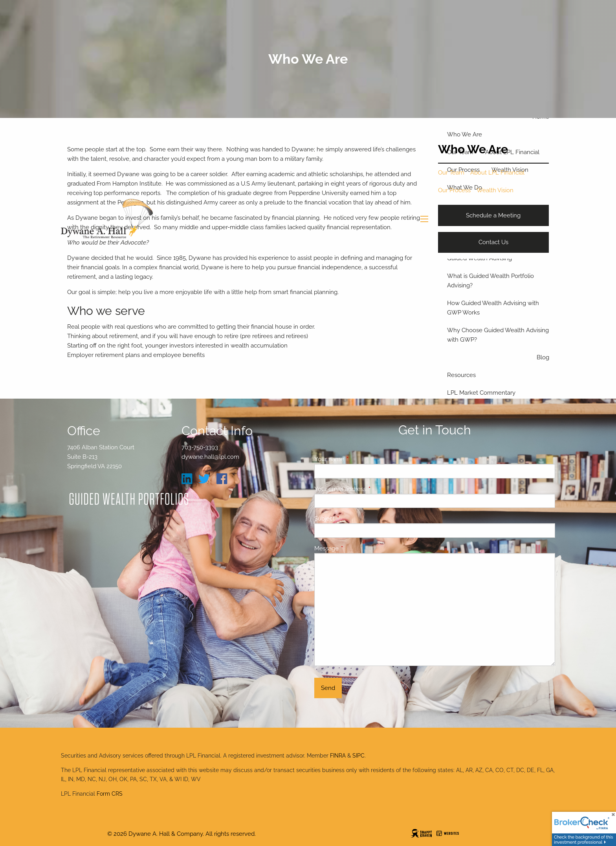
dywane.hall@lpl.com (210, 457)
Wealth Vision (495, 190)
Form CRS (110, 794)
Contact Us (493, 242)
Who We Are (465, 134)
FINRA (338, 756)
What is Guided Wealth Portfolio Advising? (490, 281)
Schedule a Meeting (493, 215)
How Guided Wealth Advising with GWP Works (493, 308)
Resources (461, 375)
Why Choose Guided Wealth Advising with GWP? (498, 335)
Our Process (454, 190)
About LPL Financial (497, 173)
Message (355, 548)
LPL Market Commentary (481, 393)
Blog (543, 357)
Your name (358, 459)
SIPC (358, 756)
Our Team (451, 173)
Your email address (369, 489)
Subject (353, 519)
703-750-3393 (200, 447)
